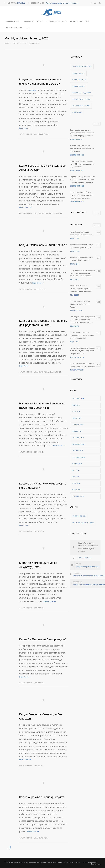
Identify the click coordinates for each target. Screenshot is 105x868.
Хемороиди (39, 452)
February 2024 (78, 496)
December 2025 (78, 399)
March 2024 (77, 490)
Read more (24, 128)
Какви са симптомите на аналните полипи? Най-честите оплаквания (83, 148)
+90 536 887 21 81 (85, 558)
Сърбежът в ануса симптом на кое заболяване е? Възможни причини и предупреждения (82, 179)
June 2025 (76, 405)
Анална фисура (56, 213)
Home (7, 43)
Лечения (28, 21)
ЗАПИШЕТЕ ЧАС (76, 21)
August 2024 (77, 464)
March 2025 (77, 418)
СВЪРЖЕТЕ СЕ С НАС (14, 27)
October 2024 (78, 451)
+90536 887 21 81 (37, 3)
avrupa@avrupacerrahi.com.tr (88, 567)
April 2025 (76, 412)
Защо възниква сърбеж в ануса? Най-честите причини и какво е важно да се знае (83, 195)
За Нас (39, 21)
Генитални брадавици (82, 93)
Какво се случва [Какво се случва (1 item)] (79, 516)
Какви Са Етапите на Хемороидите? (43, 639)
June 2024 (76, 477)
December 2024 (78, 438)
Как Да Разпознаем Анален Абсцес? (43, 245)
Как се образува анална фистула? (42, 797)
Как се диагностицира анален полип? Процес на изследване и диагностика (82, 164)
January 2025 (77, 431)
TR (27, 27)
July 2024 (76, 470)
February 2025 (78, 425)
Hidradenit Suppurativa (82, 67)
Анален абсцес (41, 289)
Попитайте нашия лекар (57, 21)
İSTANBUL (21, 3)
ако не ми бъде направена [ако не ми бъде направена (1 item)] (83, 523)
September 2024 (78, 457)
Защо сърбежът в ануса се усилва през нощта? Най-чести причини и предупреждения (83, 133)
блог (88, 21)
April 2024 (76, 483)
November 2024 (78, 444)
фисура (33, 90)
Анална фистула (41, 134)
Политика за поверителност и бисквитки (62, 3)
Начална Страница (13, 21)
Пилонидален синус (81, 106)
